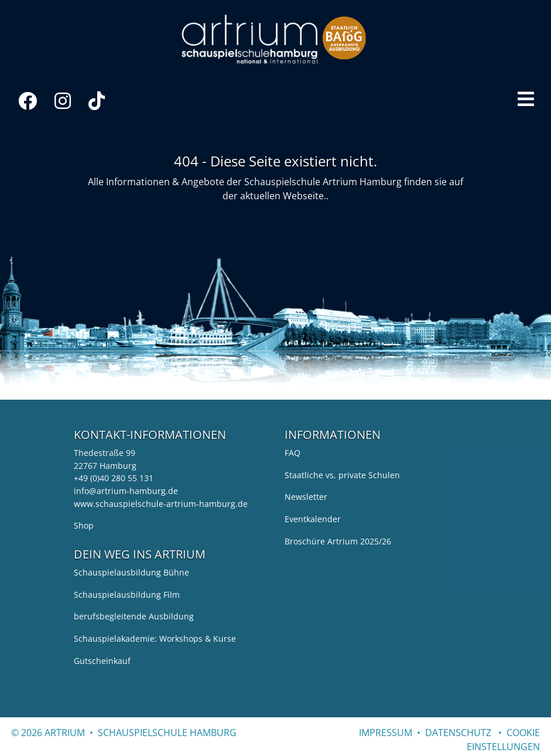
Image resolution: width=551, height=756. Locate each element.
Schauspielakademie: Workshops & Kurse (155, 638)
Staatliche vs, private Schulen (342, 475)
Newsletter (306, 497)
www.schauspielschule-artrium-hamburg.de (161, 504)
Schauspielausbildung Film (127, 595)
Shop (84, 525)
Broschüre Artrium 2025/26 (338, 541)
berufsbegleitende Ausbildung (134, 616)
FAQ (292, 453)
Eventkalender (313, 519)
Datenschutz (458, 733)
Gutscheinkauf (102, 661)
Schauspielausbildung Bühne (131, 572)
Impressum (386, 733)
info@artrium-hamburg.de (126, 491)
